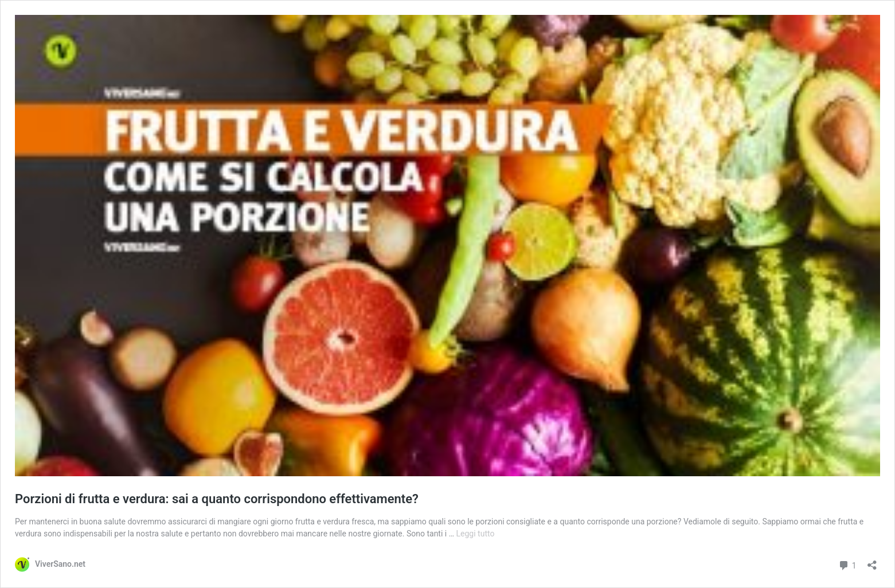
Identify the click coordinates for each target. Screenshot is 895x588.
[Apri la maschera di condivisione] (872, 561)
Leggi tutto (476, 534)
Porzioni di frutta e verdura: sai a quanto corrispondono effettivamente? (217, 499)
